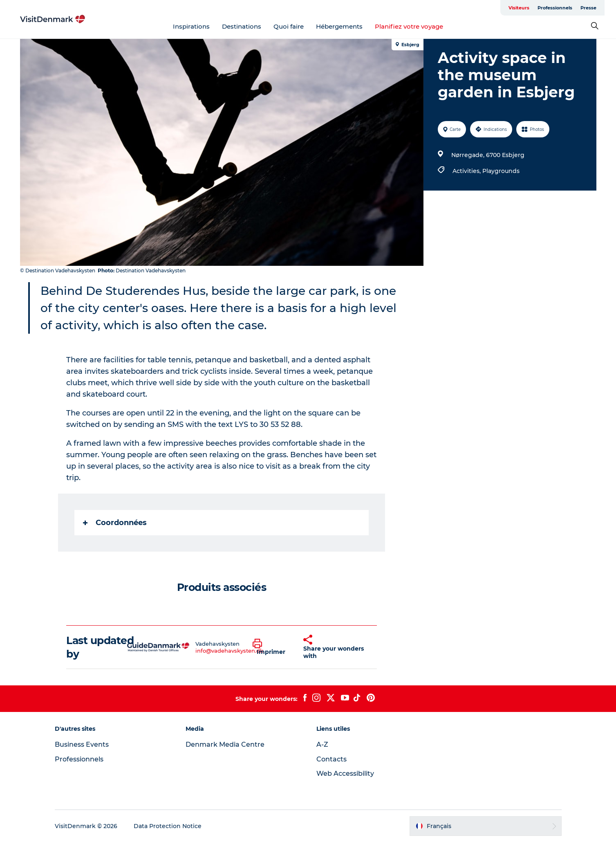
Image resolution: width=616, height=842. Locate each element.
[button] (272, 647)
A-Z (322, 744)
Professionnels (555, 8)
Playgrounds (501, 171)
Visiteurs (519, 8)
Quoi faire (289, 26)
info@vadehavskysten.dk (229, 651)
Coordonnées (115, 523)
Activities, (467, 171)
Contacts (332, 759)
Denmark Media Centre (225, 744)
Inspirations (191, 26)
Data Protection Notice (168, 826)
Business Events (82, 744)
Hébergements (339, 26)
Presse (588, 8)
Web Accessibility (345, 774)
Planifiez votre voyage (409, 26)
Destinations (242, 26)
